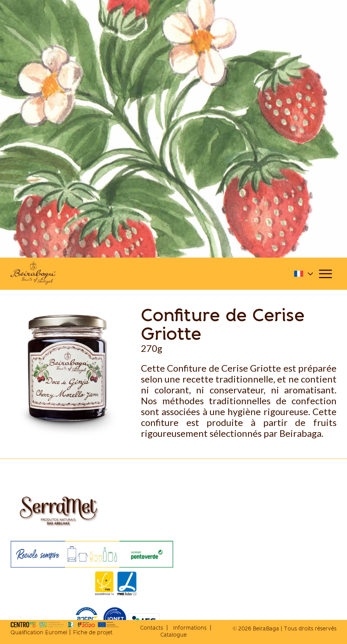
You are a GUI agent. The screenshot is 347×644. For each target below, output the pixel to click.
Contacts (152, 628)
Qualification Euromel (39, 632)
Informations (190, 628)
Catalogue (173, 635)
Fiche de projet (93, 632)
